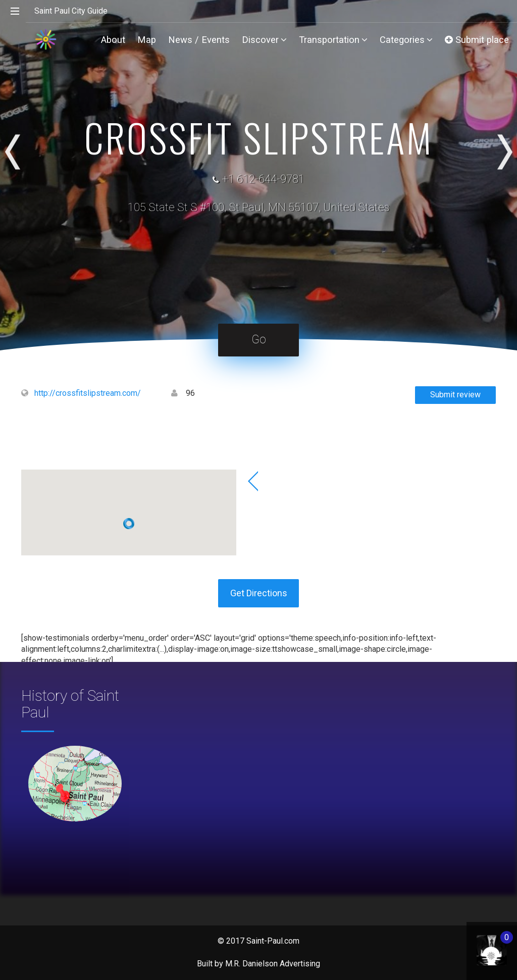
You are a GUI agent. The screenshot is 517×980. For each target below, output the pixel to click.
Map (147, 40)
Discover (264, 40)
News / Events (199, 40)
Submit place (477, 40)
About (113, 40)
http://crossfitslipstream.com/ (88, 393)
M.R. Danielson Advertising (273, 964)
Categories (406, 40)
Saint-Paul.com (273, 941)
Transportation (333, 40)
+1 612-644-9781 (263, 179)
